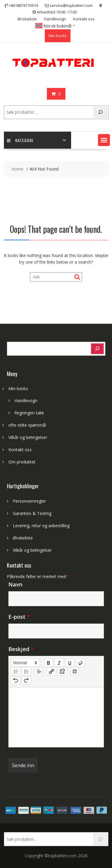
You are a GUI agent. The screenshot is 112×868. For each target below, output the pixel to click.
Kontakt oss (84, 19)
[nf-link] (51, 671)
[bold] (48, 663)
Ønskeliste (27, 19)
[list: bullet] (26, 671)
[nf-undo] (16, 680)
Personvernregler (29, 501)
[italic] (59, 663)
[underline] (70, 663)
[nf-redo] (26, 680)
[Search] (100, 112)
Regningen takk (29, 413)
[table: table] (75, 671)
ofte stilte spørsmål (27, 425)
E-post (19, 617)
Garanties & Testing (32, 513)
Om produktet (22, 462)
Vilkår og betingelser (28, 437)
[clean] (81, 663)
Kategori (20, 140)
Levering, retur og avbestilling (41, 526)
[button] (104, 140)
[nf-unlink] (62, 671)
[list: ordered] (16, 671)
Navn (15, 584)
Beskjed (21, 649)
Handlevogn (55, 19)
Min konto (58, 36)
